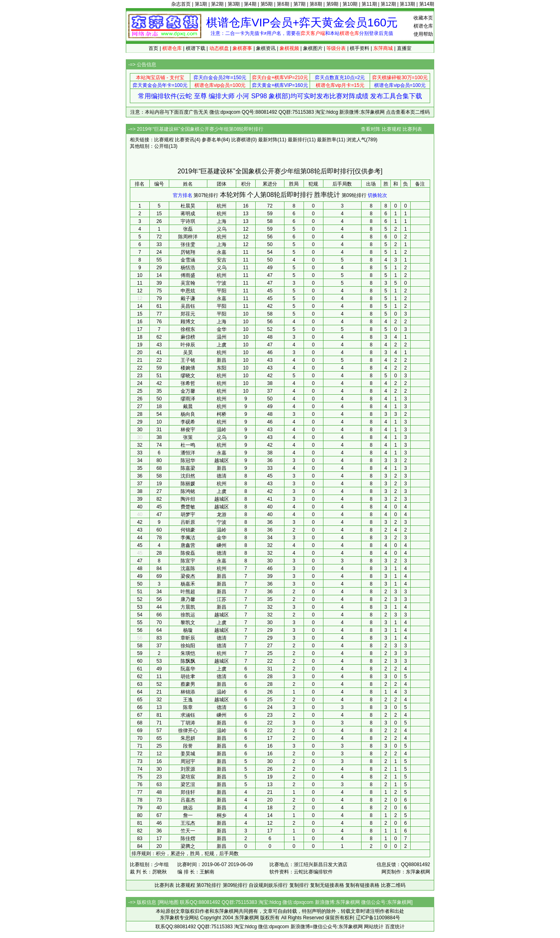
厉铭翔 (188, 252)
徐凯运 (188, 615)
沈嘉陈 (188, 568)
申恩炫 (188, 291)
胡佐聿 (188, 676)
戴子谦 (188, 298)
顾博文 (188, 322)
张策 (188, 437)
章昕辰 (188, 638)
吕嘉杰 (188, 800)
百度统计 (395, 927)
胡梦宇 (188, 514)
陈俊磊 (188, 553)
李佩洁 (188, 538)
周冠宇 (188, 761)
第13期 (407, 4)
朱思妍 (188, 738)
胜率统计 (327, 195)
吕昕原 (188, 522)
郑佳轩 (188, 792)
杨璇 (188, 630)
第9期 (333, 4)
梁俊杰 (188, 576)
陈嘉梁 (188, 468)
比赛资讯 (185, 140)
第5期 (267, 4)
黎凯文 (188, 622)
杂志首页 (181, 4)
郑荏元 (188, 314)
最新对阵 (268, 140)
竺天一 (188, 831)
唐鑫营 (188, 545)
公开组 (162, 146)
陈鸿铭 (188, 491)
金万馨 (188, 391)
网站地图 (169, 902)
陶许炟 (188, 499)
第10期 (350, 4)
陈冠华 (188, 460)
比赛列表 (412, 129)
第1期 (201, 4)
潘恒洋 (188, 453)
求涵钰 (188, 715)
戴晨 (188, 406)
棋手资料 (360, 48)
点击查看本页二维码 (408, 112)
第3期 (234, 4)
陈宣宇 (188, 561)
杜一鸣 (188, 445)
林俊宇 (188, 430)
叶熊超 (188, 592)
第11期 (369, 4)
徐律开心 (188, 731)
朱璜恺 (188, 653)
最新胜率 (327, 140)
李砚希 (188, 422)
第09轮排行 (354, 195)
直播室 (404, 48)
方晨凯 (188, 607)
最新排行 (297, 140)
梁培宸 (188, 777)
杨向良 (188, 414)
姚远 (188, 808)
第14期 (427, 4)
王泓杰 (188, 823)
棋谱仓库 (423, 26)
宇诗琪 (188, 221)
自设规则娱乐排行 (268, 885)
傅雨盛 (188, 275)
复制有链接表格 (362, 885)
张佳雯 (188, 244)
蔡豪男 (188, 684)
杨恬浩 (188, 268)
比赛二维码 (393, 885)
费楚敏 (188, 507)
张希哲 (188, 383)
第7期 (300, 4)
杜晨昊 (188, 206)
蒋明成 (188, 214)
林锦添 (188, 692)
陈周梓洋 (188, 237)
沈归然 (188, 476)
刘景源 (188, 769)
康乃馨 (188, 599)
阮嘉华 (188, 669)
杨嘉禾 (188, 584)
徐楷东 (188, 329)
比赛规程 (392, 129)
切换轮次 (377, 195)
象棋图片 (313, 48)
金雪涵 (188, 260)
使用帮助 (423, 34)
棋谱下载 (196, 48)
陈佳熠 (188, 839)
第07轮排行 (206, 195)
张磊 (188, 229)
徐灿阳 (188, 646)
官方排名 (183, 195)
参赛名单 (211, 140)
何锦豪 (188, 530)
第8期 (316, 4)
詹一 (188, 815)
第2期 (217, 4)
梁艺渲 (188, 785)
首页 (153, 48)
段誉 (188, 746)
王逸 (188, 700)
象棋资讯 (266, 48)
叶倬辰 (188, 345)
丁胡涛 (188, 723)
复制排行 (299, 885)
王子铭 (188, 360)
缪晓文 (188, 376)
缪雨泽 (188, 399)
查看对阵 (370, 129)
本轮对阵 (233, 195)
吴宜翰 (188, 283)
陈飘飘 (188, 661)
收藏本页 (423, 18)
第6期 (283, 4)
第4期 (250, 4)
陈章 (188, 707)
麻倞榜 (188, 337)
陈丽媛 (188, 484)
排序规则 (141, 854)
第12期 (388, 4)
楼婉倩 (188, 368)
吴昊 (188, 352)
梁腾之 (188, 846)
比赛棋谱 (241, 140)
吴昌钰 (188, 306)
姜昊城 (188, 754)
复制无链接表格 (327, 885)
